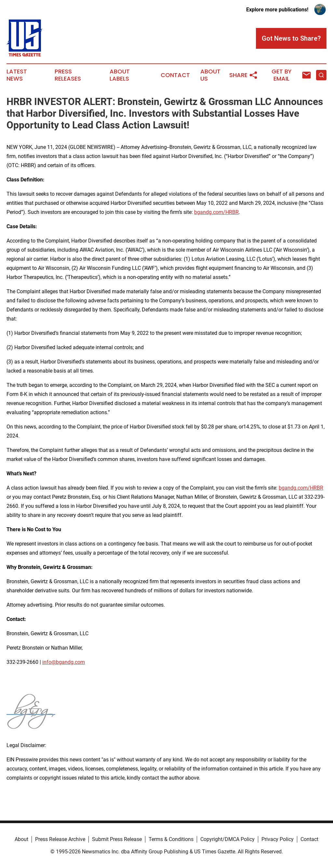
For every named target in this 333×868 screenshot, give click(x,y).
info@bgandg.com (64, 662)
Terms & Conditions (171, 839)
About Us (210, 75)
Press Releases (68, 75)
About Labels (120, 75)
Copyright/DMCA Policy (227, 839)
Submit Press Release (117, 839)
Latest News (17, 75)
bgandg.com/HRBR (216, 212)
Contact (175, 75)
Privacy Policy (278, 839)
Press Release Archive (60, 839)
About (21, 839)
